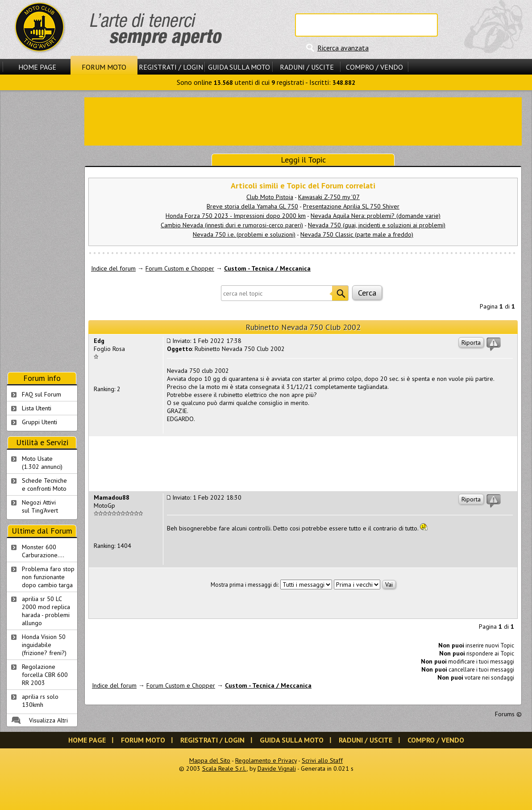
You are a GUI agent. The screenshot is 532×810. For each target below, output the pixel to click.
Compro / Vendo (374, 67)
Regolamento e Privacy (266, 760)
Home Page (37, 67)
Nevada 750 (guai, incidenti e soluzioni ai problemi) (377, 225)
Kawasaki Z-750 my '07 (329, 197)
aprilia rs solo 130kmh (40, 701)
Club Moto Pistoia (270, 197)
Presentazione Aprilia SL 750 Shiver (351, 206)
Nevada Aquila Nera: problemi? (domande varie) (376, 216)
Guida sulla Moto (239, 67)
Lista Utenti (37, 408)
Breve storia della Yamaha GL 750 (252, 206)
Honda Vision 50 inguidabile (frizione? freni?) (44, 645)
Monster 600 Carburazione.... (43, 551)
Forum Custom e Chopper (180, 268)
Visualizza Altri (48, 720)
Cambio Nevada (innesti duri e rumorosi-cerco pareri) (232, 225)
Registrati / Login (171, 67)
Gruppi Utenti (39, 422)
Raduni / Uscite (307, 67)
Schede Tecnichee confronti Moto (44, 484)
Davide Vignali (277, 768)
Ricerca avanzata (343, 48)
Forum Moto (104, 67)
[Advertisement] (42, 231)
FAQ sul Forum (42, 394)
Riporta (471, 342)
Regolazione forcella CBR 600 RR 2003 (45, 675)
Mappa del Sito (210, 760)
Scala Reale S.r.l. (224, 768)
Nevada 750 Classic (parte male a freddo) (357, 234)
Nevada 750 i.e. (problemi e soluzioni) (244, 234)
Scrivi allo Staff (322, 760)
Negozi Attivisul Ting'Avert (40, 506)
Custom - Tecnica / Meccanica (267, 268)
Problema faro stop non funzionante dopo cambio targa (48, 577)
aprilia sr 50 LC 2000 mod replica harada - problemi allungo (46, 611)
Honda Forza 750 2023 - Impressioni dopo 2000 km (236, 216)
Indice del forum (113, 268)
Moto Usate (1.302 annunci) (42, 463)
